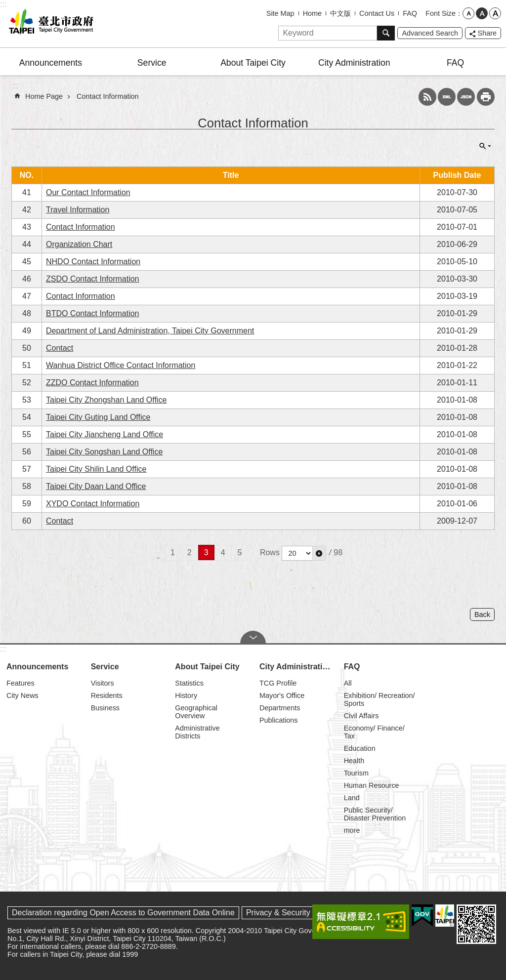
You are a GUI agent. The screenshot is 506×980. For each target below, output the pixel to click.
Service (152, 63)
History (186, 695)
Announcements (51, 63)
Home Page (44, 96)
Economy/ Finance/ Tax (374, 732)
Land (352, 798)
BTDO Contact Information (93, 313)
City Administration (354, 63)
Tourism (356, 773)
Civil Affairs (361, 716)
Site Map (280, 13)
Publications (279, 720)
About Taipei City (253, 63)
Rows (270, 552)
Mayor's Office (282, 695)
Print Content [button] (486, 97)
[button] (319, 553)
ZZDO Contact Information (92, 383)
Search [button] (386, 33)
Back (482, 614)
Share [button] (487, 33)
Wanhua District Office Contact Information (121, 365)
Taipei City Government (49, 24)
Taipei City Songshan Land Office (104, 452)
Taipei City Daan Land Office (96, 486)
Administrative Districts (197, 732)
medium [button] (482, 13)
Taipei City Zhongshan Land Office (106, 400)
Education (360, 748)
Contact (60, 348)
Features (21, 683)
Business (105, 708)
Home (312, 13)
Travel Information (78, 210)
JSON (466, 97)
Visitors (103, 683)
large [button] (495, 13)
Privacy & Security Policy (290, 913)
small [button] (468, 13)
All (348, 683)
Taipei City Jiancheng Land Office (105, 434)
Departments (280, 708)
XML (447, 97)
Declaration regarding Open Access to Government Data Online (123, 913)
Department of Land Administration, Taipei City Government (150, 331)
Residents (107, 695)
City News (22, 695)
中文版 (340, 13)
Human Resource (372, 785)
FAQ (410, 13)
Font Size (441, 13)
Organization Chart (79, 244)
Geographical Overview (196, 712)
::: (3, 4)
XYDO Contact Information (93, 504)
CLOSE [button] (485, 146)
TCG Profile (278, 683)
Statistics (189, 683)
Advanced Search (430, 33)
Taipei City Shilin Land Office (96, 469)
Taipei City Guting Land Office (98, 417)
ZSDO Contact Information (93, 279)
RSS (427, 97)
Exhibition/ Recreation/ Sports (379, 699)
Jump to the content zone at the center (5, 5)
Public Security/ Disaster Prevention (375, 814)
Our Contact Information (88, 192)
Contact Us (377, 13)
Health (354, 761)
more (352, 830)
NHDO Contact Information (93, 262)
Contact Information (108, 96)
